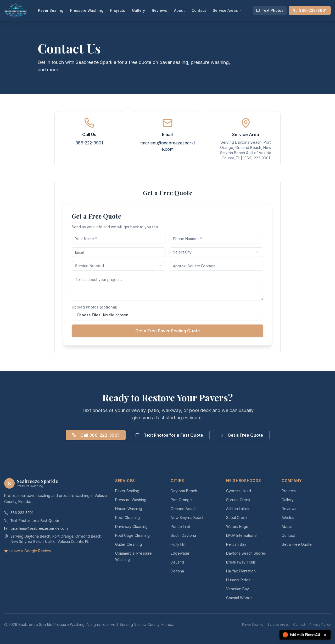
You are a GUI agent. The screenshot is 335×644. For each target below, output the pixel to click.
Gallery (138, 10)
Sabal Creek (237, 518)
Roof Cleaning (127, 518)
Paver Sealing (51, 10)
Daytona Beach (184, 491)
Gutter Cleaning (129, 544)
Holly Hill (178, 544)
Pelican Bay (236, 544)
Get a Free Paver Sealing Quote (168, 331)
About (179, 10)
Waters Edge (237, 526)
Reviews (160, 10)
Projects (118, 10)
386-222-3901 (310, 10)
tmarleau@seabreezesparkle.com (36, 528)
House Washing (129, 509)
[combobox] (216, 252)
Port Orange (181, 500)
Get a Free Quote (241, 435)
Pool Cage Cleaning (132, 535)
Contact (199, 10)
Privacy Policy (320, 624)
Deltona (177, 571)
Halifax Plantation (241, 571)
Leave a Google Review (28, 551)
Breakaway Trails (241, 562)
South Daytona (183, 535)
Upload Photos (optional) (95, 307)
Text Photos (270, 10)
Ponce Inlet (180, 526)
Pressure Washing (87, 10)
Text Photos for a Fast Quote (169, 435)
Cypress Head (239, 491)
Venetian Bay (238, 589)
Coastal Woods (239, 598)
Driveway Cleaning (131, 526)
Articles (288, 518)
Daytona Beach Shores (246, 553)
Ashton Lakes (238, 509)
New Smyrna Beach (188, 518)
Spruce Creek (238, 500)
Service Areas (227, 10)
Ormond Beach (184, 509)
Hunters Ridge (238, 580)
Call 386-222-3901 (96, 435)
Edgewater (180, 553)
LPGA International (242, 535)
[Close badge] (325, 635)
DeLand (177, 562)
